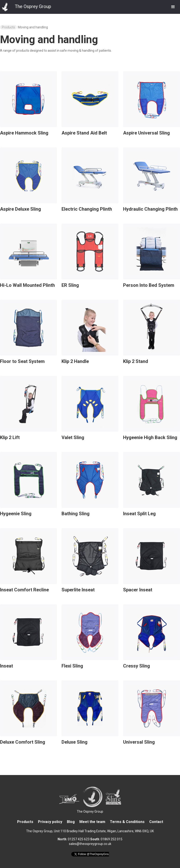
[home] (26, 6)
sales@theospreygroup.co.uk (90, 844)
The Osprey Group (90, 811)
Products (8, 27)
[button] (173, 7)
